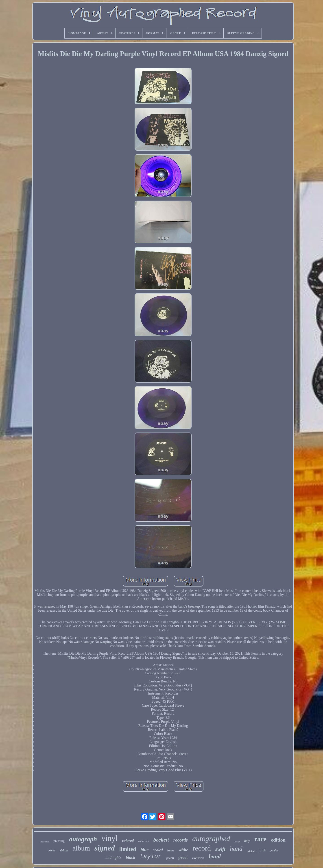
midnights (113, 857)
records (181, 840)
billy (247, 841)
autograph (83, 839)
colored (128, 841)
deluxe (64, 850)
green (170, 858)
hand (236, 849)
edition (278, 840)
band (215, 856)
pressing (59, 841)
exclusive (198, 858)
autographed (211, 839)
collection (143, 841)
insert (171, 850)
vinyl (109, 838)
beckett (161, 840)
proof (183, 857)
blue (145, 850)
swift (220, 849)
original (251, 851)
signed (105, 848)
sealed (158, 850)
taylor (151, 857)
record (202, 848)
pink (263, 850)
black (131, 857)
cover (52, 850)
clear (237, 842)
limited (128, 849)
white (183, 850)
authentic (45, 842)
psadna (274, 851)
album (81, 848)
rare (260, 839)
